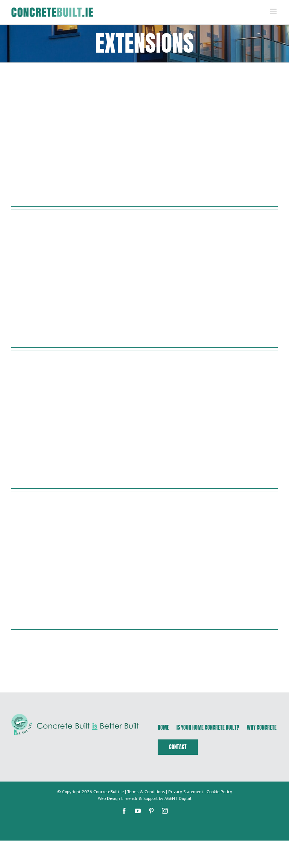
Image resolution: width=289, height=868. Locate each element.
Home (163, 728)
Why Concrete (262, 728)
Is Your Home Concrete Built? (208, 728)
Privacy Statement (186, 792)
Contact (178, 747)
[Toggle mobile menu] (274, 11)
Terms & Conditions (146, 792)
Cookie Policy (219, 792)
